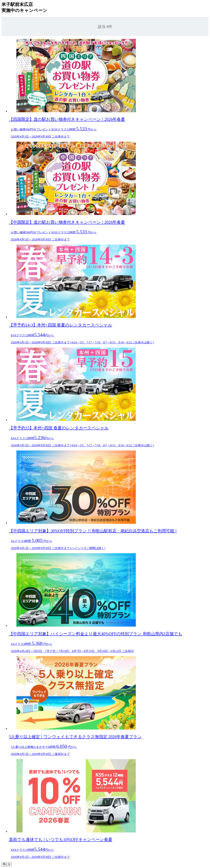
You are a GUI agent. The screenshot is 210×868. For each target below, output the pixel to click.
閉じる (7, 864)
